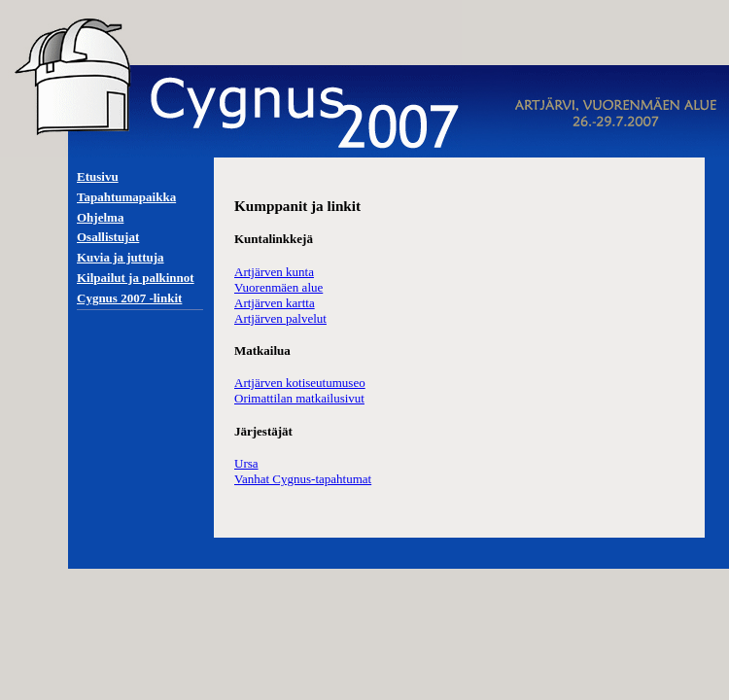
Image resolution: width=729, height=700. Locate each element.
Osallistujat (108, 237)
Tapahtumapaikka (126, 197)
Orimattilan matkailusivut (299, 398)
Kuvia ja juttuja (121, 257)
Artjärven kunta (274, 272)
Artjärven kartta (275, 303)
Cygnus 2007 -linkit (129, 298)
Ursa (246, 463)
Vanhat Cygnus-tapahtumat (303, 479)
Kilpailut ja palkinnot (136, 278)
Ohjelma (100, 217)
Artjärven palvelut (280, 318)
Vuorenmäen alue (278, 287)
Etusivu (98, 176)
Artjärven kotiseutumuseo (300, 383)
